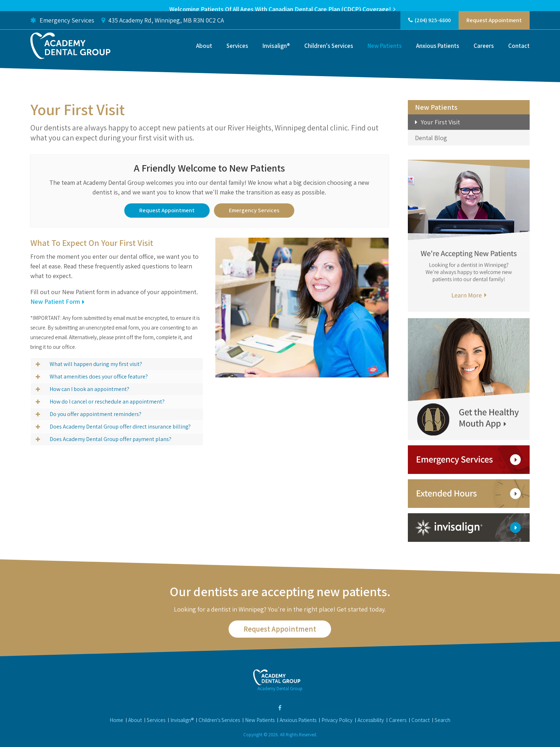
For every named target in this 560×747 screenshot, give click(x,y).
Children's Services (329, 53)
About (204, 53)
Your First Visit (440, 122)
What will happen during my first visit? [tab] (96, 363)
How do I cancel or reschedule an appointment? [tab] (107, 401)
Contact (519, 53)
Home (116, 720)
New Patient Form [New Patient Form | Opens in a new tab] (55, 301)
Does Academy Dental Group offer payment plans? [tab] (111, 438)
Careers (484, 53)
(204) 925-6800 (433, 27)
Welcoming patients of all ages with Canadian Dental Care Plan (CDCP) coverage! (280, 9)
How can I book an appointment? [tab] (89, 388)
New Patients (385, 53)
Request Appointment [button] (494, 27)
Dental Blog (431, 138)
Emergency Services (62, 27)
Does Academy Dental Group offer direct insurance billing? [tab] (120, 426)
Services (237, 53)
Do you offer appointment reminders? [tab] (96, 413)
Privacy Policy (337, 720)
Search (442, 720)
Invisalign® (276, 53)
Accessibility (371, 720)
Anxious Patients (438, 53)
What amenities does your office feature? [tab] (99, 376)
